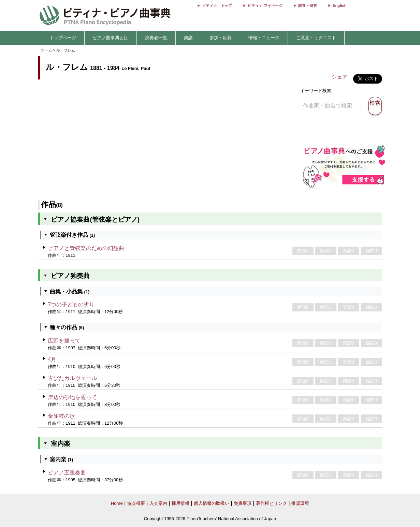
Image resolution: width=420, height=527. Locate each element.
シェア (339, 77)
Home (117, 503)
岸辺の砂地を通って (72, 397)
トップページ (63, 38)
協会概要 (136, 503)
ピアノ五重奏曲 (67, 473)
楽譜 (188, 38)
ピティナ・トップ (217, 5)
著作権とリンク (271, 503)
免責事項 (243, 503)
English (339, 5)
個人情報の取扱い (212, 503)
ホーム (47, 50)
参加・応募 (221, 38)
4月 (52, 359)
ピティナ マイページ (265, 5)
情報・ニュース (264, 38)
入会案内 (158, 503)
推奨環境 (300, 503)
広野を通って (64, 341)
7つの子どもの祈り (71, 304)
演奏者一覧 (156, 38)
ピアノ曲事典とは (111, 38)
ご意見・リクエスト (316, 38)
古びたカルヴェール (72, 378)
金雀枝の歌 (61, 416)
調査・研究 (308, 5)
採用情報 (180, 503)
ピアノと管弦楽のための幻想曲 (86, 248)
